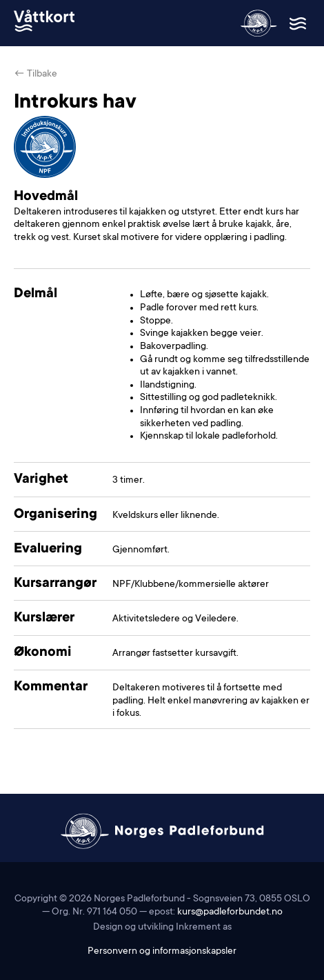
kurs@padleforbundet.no (230, 912)
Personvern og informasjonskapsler (162, 952)
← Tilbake (36, 74)
